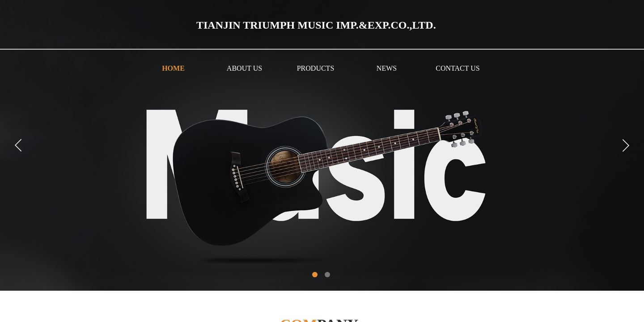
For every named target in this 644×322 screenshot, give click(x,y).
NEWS (387, 68)
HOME (173, 68)
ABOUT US (244, 68)
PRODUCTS (316, 68)
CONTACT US (458, 68)
